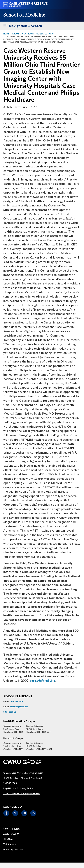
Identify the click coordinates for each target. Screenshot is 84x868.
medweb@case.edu (19, 707)
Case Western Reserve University (27, 773)
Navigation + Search (22, 25)
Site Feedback (10, 712)
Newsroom (28, 34)
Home (6, 34)
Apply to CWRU (11, 834)
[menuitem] (13, 834)
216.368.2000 (17, 701)
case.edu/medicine (42, 681)
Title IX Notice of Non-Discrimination (22, 793)
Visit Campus (10, 844)
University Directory (13, 849)
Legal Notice (10, 788)
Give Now (8, 839)
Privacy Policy (26, 788)
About (16, 34)
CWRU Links (11, 829)
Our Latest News (45, 34)
